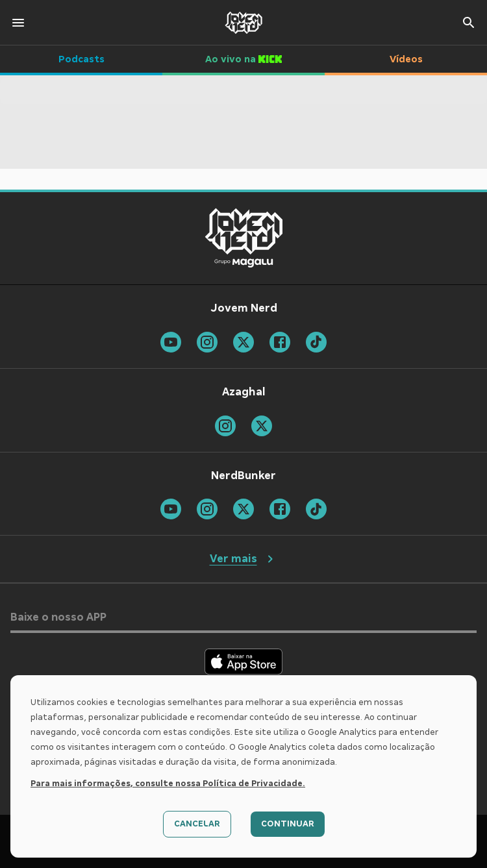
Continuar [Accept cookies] (288, 824)
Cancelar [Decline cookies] (197, 824)
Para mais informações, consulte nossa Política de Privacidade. (168, 784)
